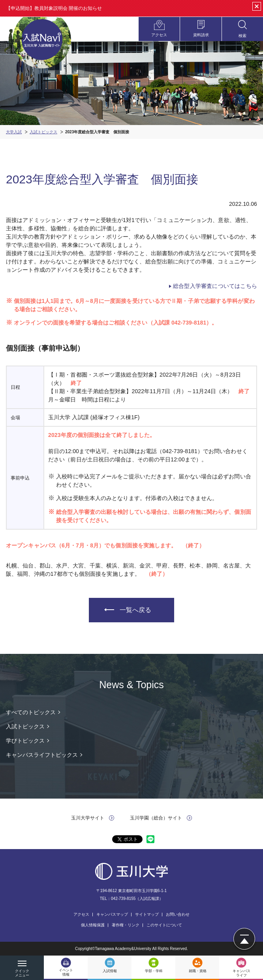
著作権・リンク (126, 925)
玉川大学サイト (88, 818)
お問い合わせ (178, 914)
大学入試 (14, 132)
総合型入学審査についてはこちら (215, 286)
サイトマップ (147, 914)
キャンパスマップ (112, 914)
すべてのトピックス (31, 712)
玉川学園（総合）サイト (156, 818)
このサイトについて (164, 925)
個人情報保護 (93, 925)
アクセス (81, 914)
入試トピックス (43, 132)
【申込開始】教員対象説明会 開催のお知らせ (54, 8)
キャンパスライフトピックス (42, 755)
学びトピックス (25, 741)
